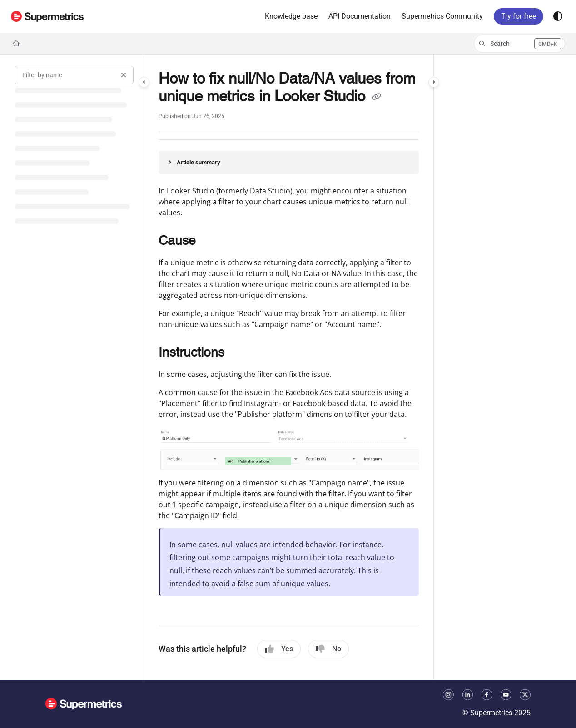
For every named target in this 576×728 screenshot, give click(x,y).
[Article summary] (289, 163)
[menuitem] (291, 16)
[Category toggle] (144, 82)
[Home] (16, 44)
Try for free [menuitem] (519, 16)
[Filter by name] (74, 75)
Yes (279, 649)
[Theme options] (558, 16)
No (328, 649)
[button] (47, 16)
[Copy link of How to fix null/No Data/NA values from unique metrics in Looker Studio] (377, 98)
